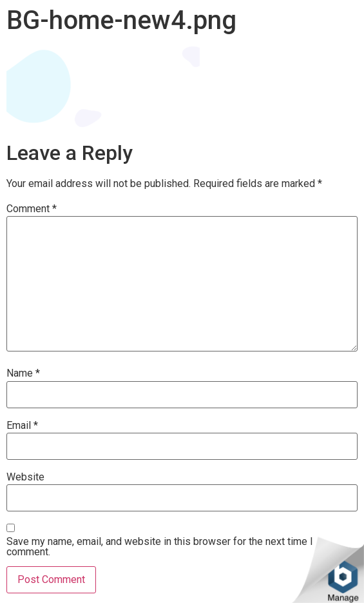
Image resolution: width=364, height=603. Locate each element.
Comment (32, 209)
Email (22, 426)
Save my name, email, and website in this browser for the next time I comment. (160, 547)
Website (25, 477)
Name (23, 373)
